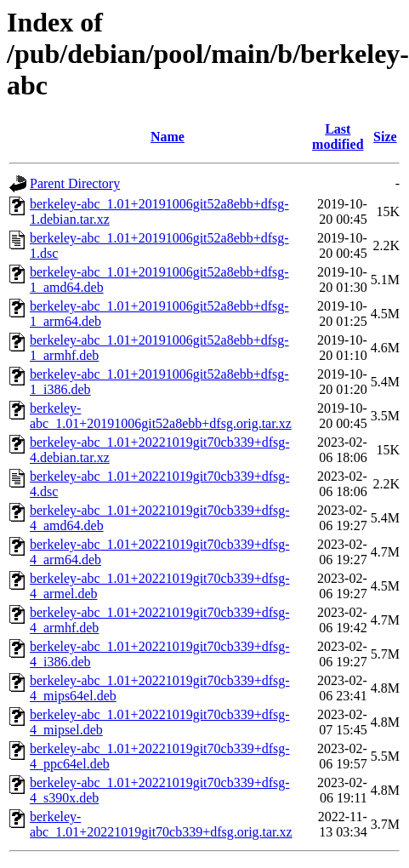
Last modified (338, 137)
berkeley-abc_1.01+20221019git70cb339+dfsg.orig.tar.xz (161, 824)
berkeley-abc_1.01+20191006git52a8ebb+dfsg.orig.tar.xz (161, 416)
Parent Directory (75, 183)
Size (385, 137)
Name (168, 137)
